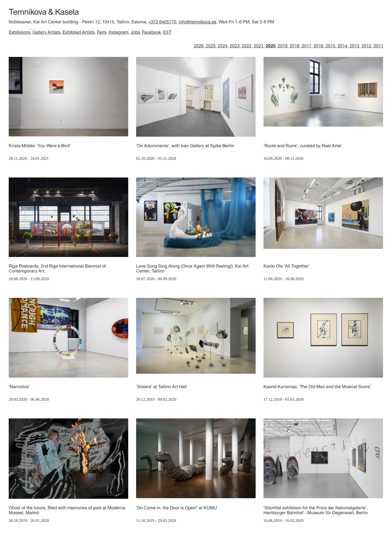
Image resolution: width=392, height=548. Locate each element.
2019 (283, 46)
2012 (366, 46)
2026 (199, 46)
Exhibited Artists (79, 32)
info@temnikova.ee (197, 22)
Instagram (119, 32)
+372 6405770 (162, 22)
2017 (307, 46)
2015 (330, 46)
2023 (235, 46)
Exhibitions (19, 32)
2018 (295, 46)
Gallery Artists (46, 32)
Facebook (151, 32)
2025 (211, 46)
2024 (223, 46)
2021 (259, 46)
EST (167, 32)
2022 (247, 46)
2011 (378, 46)
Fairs (102, 32)
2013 (354, 46)
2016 (318, 46)
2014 (342, 46)
